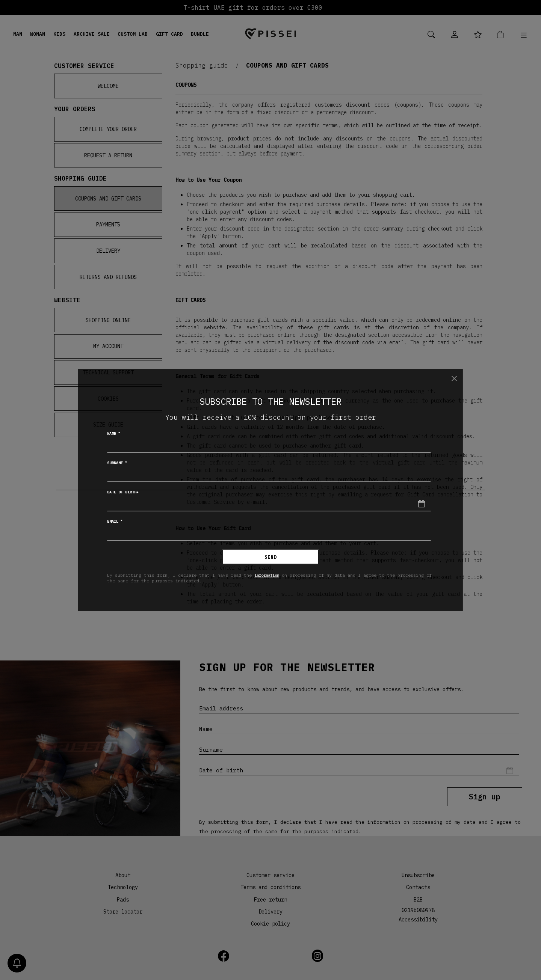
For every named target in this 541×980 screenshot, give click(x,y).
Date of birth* (123, 492)
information (269, 575)
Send (270, 557)
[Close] (454, 378)
